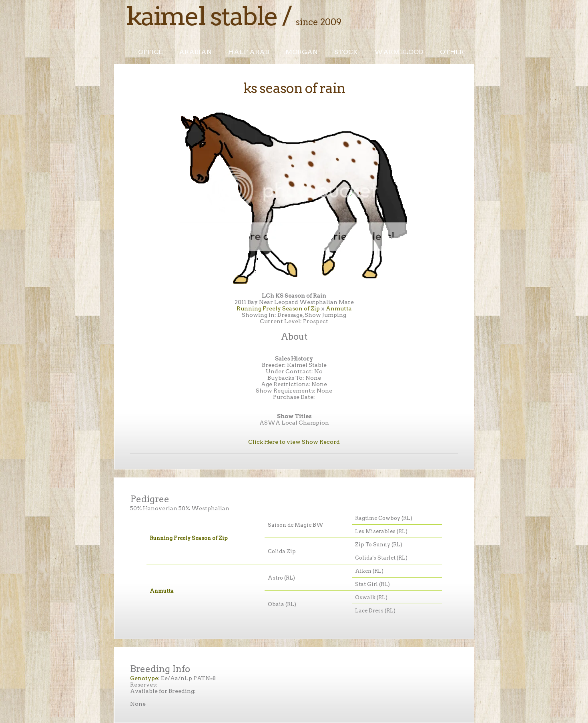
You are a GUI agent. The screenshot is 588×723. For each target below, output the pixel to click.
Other (452, 52)
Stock (346, 52)
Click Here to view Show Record (294, 442)
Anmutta (339, 308)
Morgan (302, 52)
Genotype (144, 678)
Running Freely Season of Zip (278, 308)
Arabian (195, 52)
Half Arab (249, 52)
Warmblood (399, 52)
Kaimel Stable (202, 16)
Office (150, 52)
